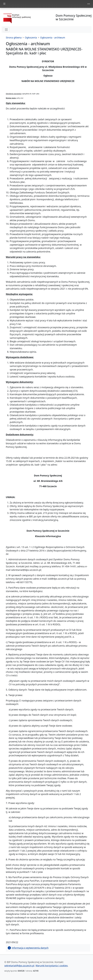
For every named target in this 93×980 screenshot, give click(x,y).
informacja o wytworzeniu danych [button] (28, 948)
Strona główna (14, 38)
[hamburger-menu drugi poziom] (6, 30)
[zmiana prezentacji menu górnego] (89, 4)
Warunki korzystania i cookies (52, 966)
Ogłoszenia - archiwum (53, 38)
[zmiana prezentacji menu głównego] (4, 4)
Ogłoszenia (31, 38)
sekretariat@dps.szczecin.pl (19, 966)
